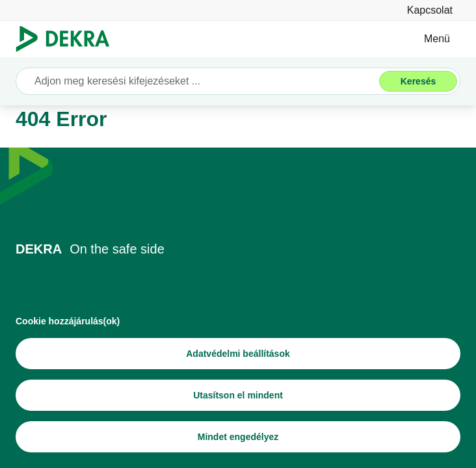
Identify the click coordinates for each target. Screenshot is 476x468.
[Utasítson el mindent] (238, 395)
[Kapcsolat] (430, 10)
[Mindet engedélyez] (238, 437)
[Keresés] (418, 81)
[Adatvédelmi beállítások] (238, 354)
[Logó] (68, 39)
